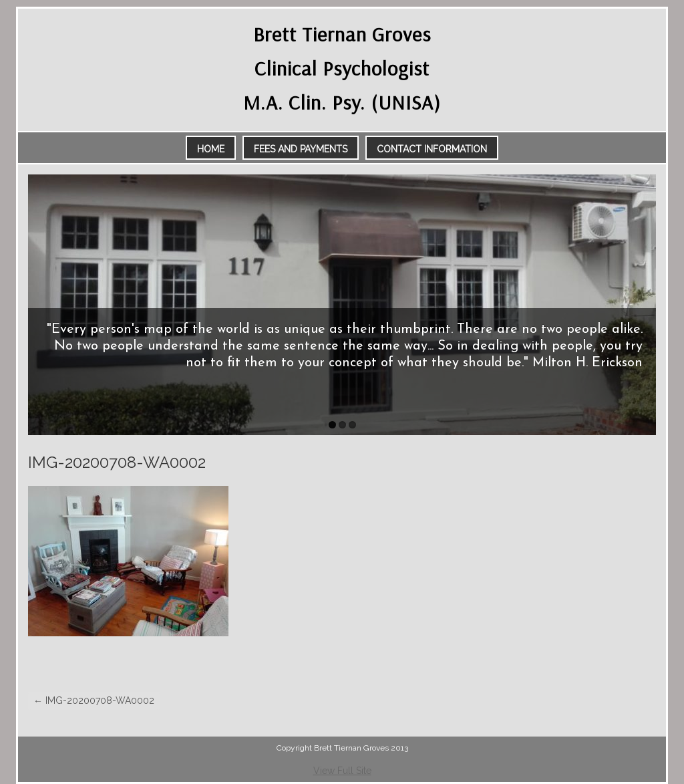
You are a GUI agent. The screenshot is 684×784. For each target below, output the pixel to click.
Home (211, 149)
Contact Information (432, 149)
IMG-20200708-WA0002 (94, 700)
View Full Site (342, 771)
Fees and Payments (301, 149)
